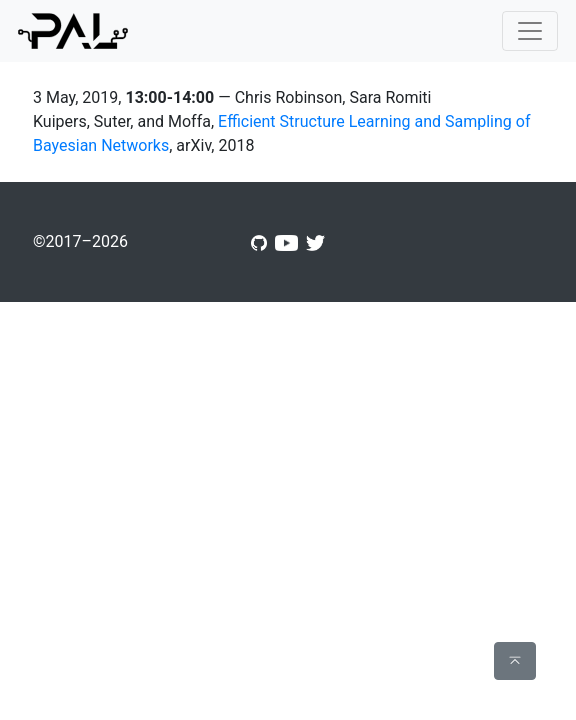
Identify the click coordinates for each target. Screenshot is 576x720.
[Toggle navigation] (530, 31)
